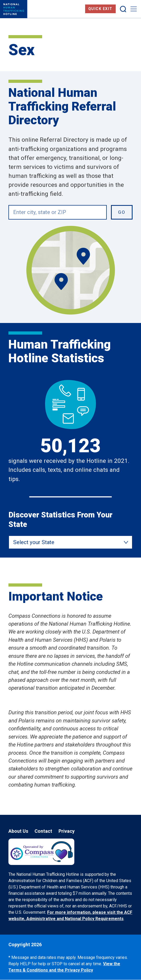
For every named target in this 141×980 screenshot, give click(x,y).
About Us (18, 831)
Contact (43, 831)
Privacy (67, 831)
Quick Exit (100, 9)
